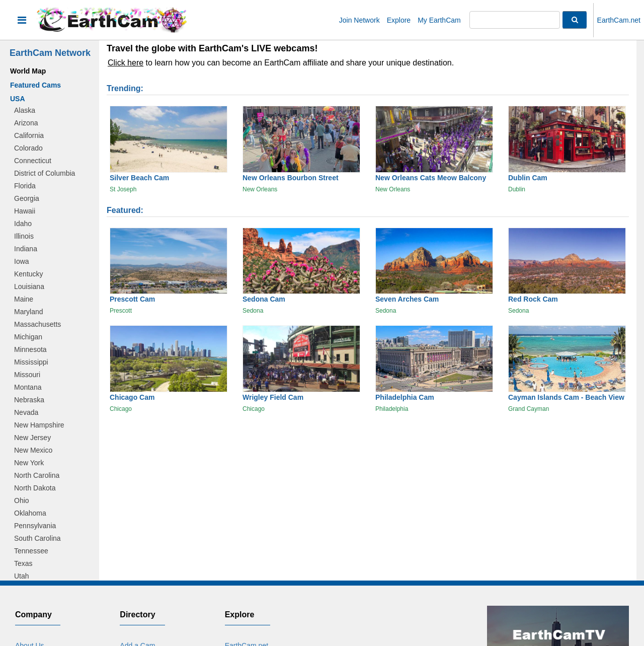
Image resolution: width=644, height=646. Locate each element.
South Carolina (37, 538)
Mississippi (31, 362)
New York (29, 463)
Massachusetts (37, 324)
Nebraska (29, 400)
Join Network (359, 20)
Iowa (22, 261)
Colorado (28, 148)
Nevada (26, 412)
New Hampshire (39, 425)
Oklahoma (30, 513)
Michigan (28, 337)
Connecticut (33, 161)
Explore (399, 20)
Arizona (26, 123)
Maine (24, 299)
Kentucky (29, 274)
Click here (126, 63)
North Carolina (37, 475)
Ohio (22, 500)
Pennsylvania (35, 526)
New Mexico (33, 450)
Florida (25, 186)
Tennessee (31, 551)
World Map (28, 71)
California (29, 135)
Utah (22, 576)
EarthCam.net (619, 20)
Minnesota (30, 349)
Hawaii (25, 211)
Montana (28, 387)
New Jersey (32, 438)
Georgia (27, 198)
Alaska (25, 110)
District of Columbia (45, 173)
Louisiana (29, 286)
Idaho (23, 224)
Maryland (29, 312)
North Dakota (35, 488)
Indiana (26, 249)
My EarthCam (439, 20)
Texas (23, 563)
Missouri (27, 375)
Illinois (24, 236)
